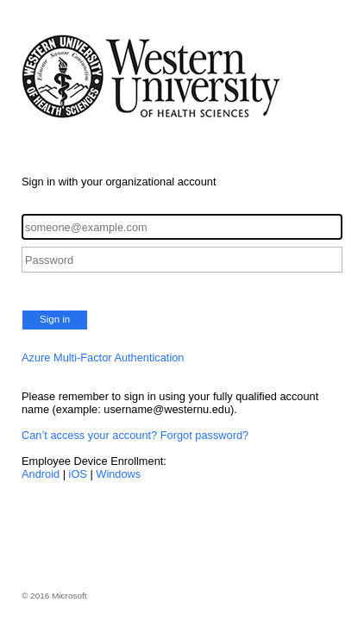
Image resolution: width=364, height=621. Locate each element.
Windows (118, 474)
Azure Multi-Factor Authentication (103, 358)
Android (41, 474)
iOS (78, 474)
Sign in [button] (55, 319)
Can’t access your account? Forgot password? (135, 435)
